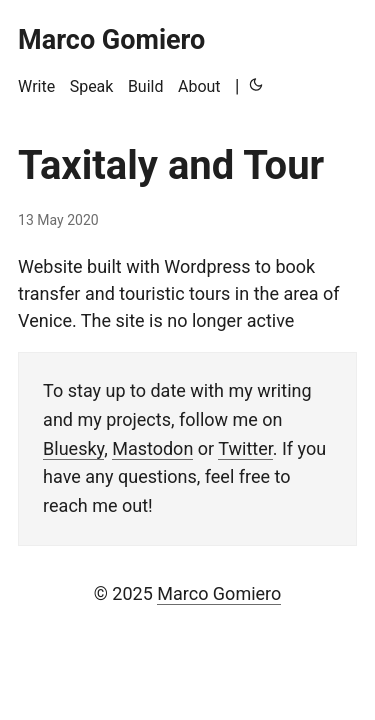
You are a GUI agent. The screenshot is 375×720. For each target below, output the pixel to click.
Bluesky (73, 448)
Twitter (245, 448)
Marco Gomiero (219, 593)
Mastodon (152, 448)
